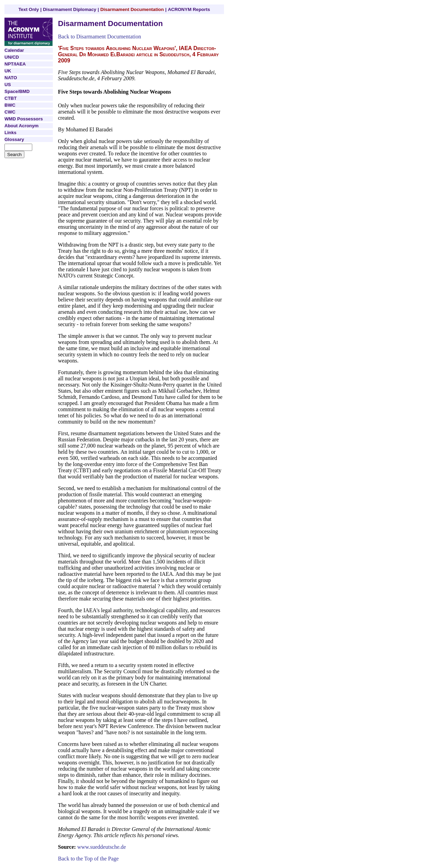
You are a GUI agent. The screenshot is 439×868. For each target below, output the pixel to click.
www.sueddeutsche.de (102, 847)
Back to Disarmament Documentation (99, 37)
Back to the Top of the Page (88, 859)
